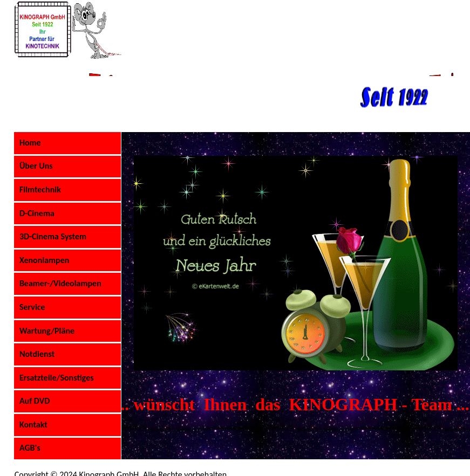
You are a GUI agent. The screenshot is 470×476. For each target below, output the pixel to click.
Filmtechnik (40, 189)
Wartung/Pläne (47, 331)
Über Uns (36, 166)
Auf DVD (35, 401)
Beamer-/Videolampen (60, 283)
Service (32, 307)
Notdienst (37, 354)
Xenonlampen (44, 260)
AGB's (30, 448)
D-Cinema (37, 213)
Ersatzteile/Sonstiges (57, 378)
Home (30, 143)
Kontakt (33, 425)
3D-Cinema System (53, 236)
